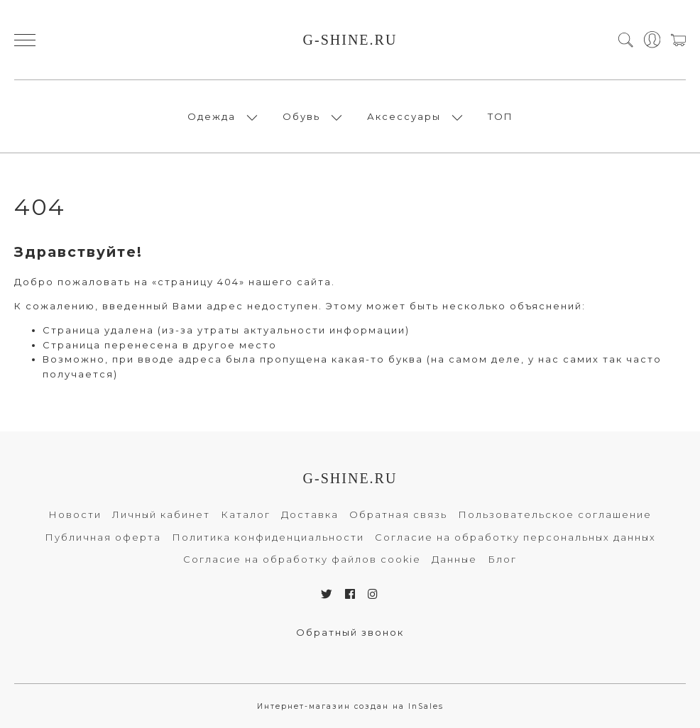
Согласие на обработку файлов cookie (302, 559)
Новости (75, 514)
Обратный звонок (350, 632)
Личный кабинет (161, 514)
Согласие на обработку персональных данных (515, 537)
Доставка (310, 514)
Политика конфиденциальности (268, 537)
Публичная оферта (103, 537)
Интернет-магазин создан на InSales (350, 706)
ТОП (501, 116)
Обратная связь (398, 514)
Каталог (246, 514)
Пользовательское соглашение (555, 514)
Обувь (301, 116)
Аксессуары (404, 116)
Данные (454, 559)
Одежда (212, 116)
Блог (502, 559)
